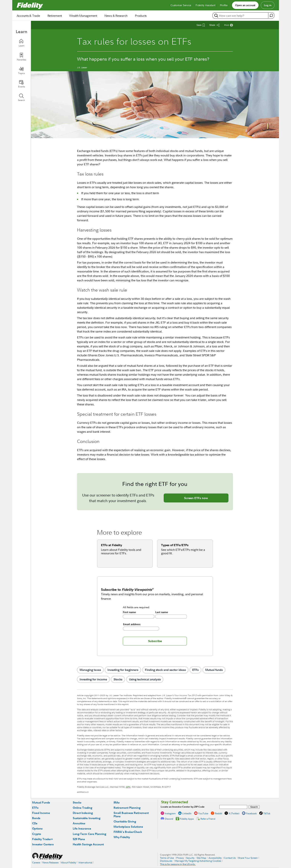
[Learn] (22, 43)
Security (190, 858)
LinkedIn (187, 813)
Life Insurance (82, 828)
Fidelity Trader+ (42, 839)
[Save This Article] (201, 25)
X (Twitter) (234, 813)
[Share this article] (214, 25)
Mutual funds (214, 670)
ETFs (195, 670)
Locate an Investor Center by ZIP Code (183, 807)
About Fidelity (69, 862)
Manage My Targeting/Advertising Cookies (198, 861)
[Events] (22, 84)
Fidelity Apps (187, 819)
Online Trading (82, 808)
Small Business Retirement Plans (131, 815)
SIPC (128, 787)
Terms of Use (167, 858)
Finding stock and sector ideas (165, 670)
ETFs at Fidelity (112, 545)
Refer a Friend (208, 819)
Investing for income (93, 679)
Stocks (118, 679)
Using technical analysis (145, 679)
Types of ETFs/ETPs (175, 545)
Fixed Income (41, 813)
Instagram (170, 813)
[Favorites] (22, 57)
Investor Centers (43, 844)
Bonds (36, 818)
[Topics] (22, 70)
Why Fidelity (122, 837)
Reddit (218, 813)
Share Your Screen (248, 858)
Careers (36, 862)
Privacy (180, 858)
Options (37, 828)
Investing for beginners (123, 670)
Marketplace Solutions (128, 827)
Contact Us (230, 858)
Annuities (79, 823)
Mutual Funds (41, 802)
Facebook (251, 813)
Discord (169, 819)
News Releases (51, 862)
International (85, 862)
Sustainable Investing (87, 818)
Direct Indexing (83, 813)
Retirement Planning (127, 808)
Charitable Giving (125, 821)
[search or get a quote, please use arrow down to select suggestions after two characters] (241, 16)
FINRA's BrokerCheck (128, 832)
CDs (35, 823)
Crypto (37, 834)
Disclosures (166, 861)
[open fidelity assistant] (271, 15)
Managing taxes (90, 670)
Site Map (201, 858)
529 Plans (79, 839)
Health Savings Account (88, 844)
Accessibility (215, 858)
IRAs (117, 802)
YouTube (203, 813)
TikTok (267, 813)
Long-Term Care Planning (89, 834)
